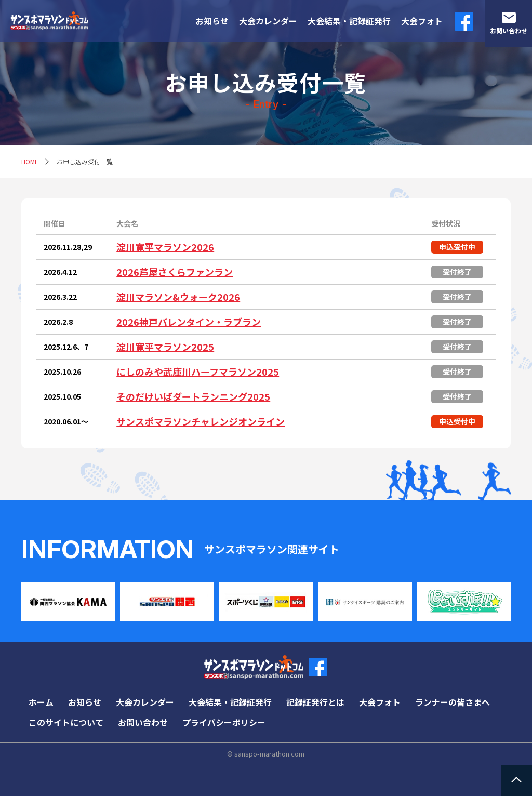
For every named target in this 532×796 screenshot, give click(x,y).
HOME (30, 161)
